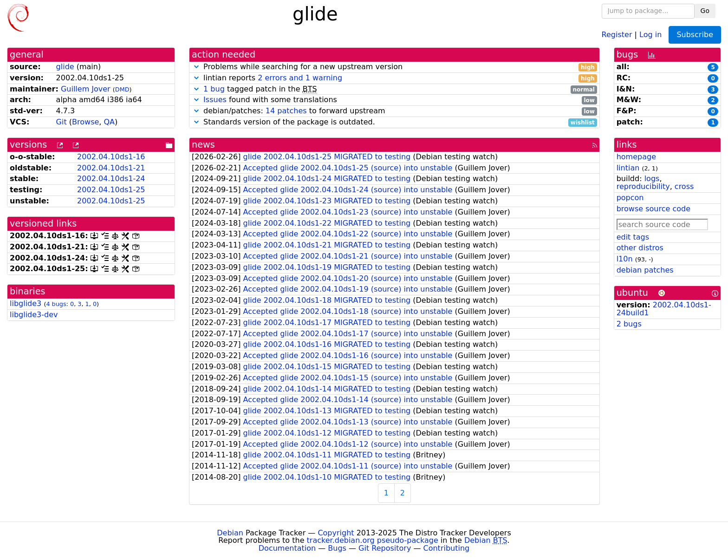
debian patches (645, 270)
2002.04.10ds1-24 (111, 179)
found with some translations (394, 100)
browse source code (653, 209)
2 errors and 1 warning (300, 78)
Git (62, 122)
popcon (630, 198)
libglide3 (26, 303)
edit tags (633, 237)
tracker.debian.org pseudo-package (373, 540)
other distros (640, 248)
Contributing (447, 548)
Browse (85, 122)
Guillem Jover (86, 89)
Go (705, 11)
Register (617, 34)
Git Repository (385, 548)
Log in (650, 34)
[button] (196, 67)
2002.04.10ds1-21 (111, 168)
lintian (628, 168)
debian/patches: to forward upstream (394, 111)
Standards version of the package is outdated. (394, 122)
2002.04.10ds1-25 (111, 190)
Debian (230, 533)
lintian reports (394, 78)
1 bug (214, 89)
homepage (636, 157)
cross (684, 186)
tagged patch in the (394, 89)
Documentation (287, 548)
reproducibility (643, 186)
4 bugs (56, 304)
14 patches (286, 111)
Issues (215, 100)
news (203, 145)
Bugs (337, 548)
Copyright (336, 533)
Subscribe (695, 35)
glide (65, 67)
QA (109, 122)
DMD (122, 89)
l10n (625, 259)
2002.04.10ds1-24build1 (664, 309)
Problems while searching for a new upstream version (394, 67)
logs (652, 179)
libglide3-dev (34, 315)
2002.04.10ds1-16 (111, 157)
